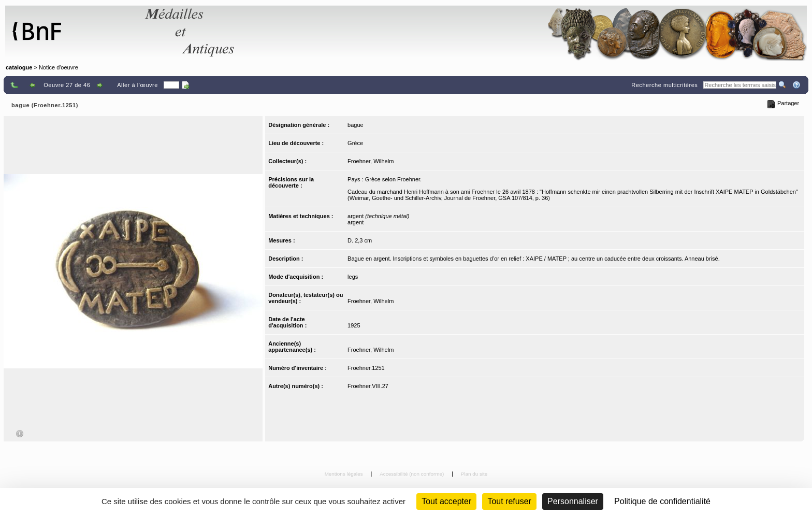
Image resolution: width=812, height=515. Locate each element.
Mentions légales (345, 474)
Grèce (355, 143)
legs (353, 277)
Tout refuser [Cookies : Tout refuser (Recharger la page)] (509, 501)
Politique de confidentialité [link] (662, 501)
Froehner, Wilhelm (371, 161)
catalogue (19, 67)
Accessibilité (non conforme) (412, 474)
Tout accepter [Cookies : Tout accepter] (446, 501)
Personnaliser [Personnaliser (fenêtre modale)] (573, 501)
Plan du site (474, 474)
